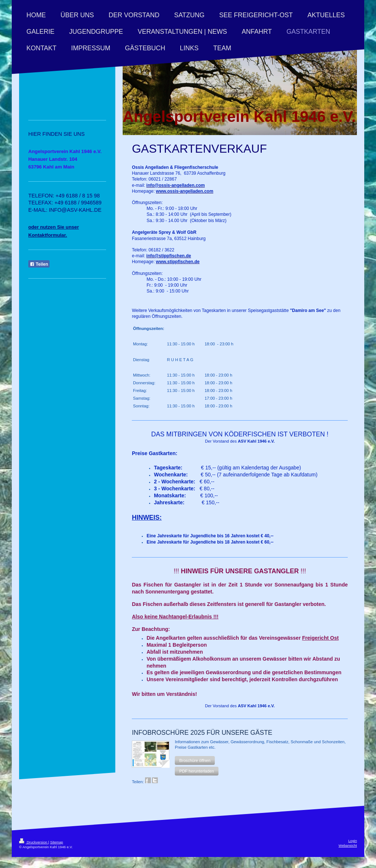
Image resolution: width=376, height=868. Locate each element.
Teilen (39, 264)
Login (353, 841)
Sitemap (56, 842)
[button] (195, 760)
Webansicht (348, 845)
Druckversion (34, 842)
